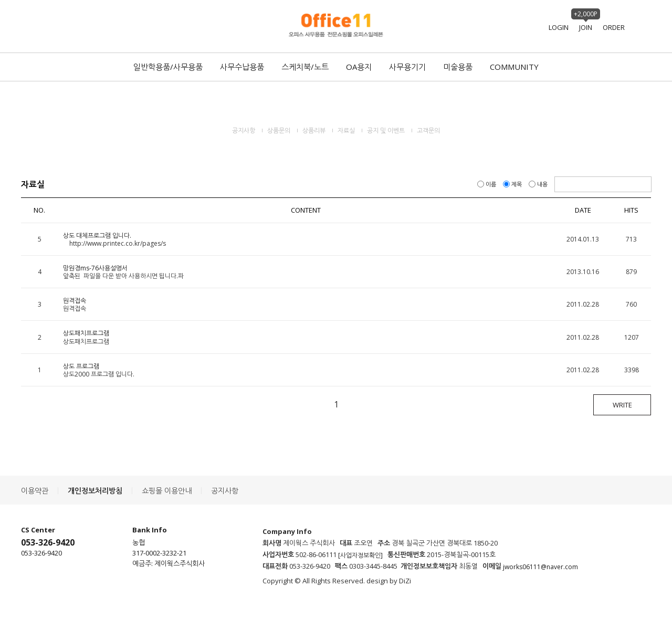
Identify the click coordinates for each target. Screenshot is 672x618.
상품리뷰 (314, 130)
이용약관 (35, 491)
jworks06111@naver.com (540, 567)
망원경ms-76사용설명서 (95, 268)
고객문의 (428, 130)
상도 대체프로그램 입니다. (97, 235)
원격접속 (75, 301)
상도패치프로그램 (86, 334)
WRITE (622, 405)
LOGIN (559, 27)
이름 (487, 184)
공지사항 (244, 130)
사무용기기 (407, 67)
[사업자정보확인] (360, 555)
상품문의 (279, 130)
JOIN (586, 27)
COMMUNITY (514, 67)
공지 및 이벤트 (386, 130)
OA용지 (359, 67)
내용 (539, 184)
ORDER (614, 27)
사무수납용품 (242, 67)
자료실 (346, 130)
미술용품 (458, 67)
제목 (513, 184)
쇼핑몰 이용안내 (167, 491)
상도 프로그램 (81, 366)
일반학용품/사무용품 (168, 67)
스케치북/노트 (305, 67)
